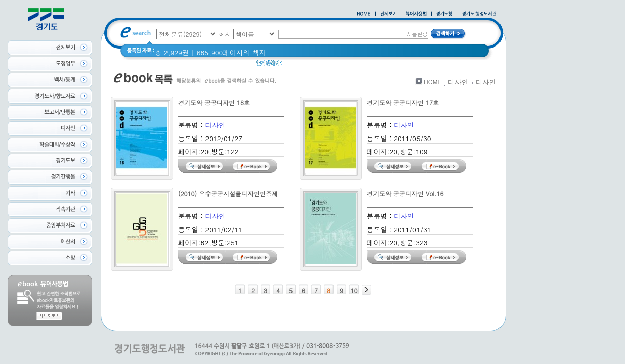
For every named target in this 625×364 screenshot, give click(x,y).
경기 (295, 65)
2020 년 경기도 (362, 65)
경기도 (320, 65)
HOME (432, 82)
